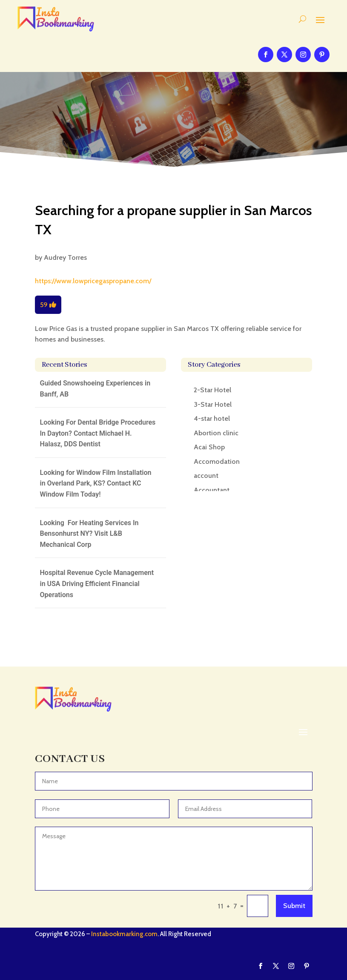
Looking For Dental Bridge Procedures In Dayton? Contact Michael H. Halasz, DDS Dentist (98, 433)
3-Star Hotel (213, 404)
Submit (294, 906)
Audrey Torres (65, 257)
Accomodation (217, 461)
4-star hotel (212, 418)
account (206, 476)
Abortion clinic (216, 433)
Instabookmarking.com (124, 934)
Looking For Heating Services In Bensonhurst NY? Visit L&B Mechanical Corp (89, 534)
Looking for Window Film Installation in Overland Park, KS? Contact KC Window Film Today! (96, 483)
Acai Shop (209, 447)
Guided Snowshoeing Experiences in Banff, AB (95, 389)
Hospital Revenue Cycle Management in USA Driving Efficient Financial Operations (97, 583)
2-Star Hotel (212, 390)
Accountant (212, 490)
